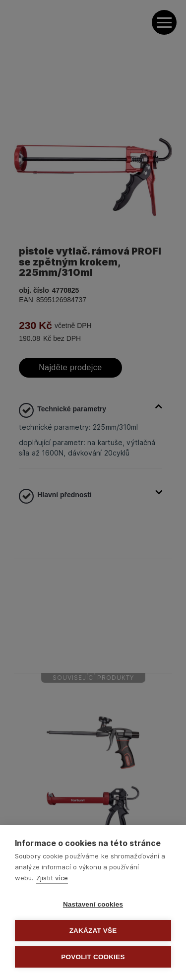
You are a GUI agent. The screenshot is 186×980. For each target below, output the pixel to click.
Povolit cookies (93, 957)
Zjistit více (52, 878)
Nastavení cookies (93, 904)
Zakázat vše (93, 931)
